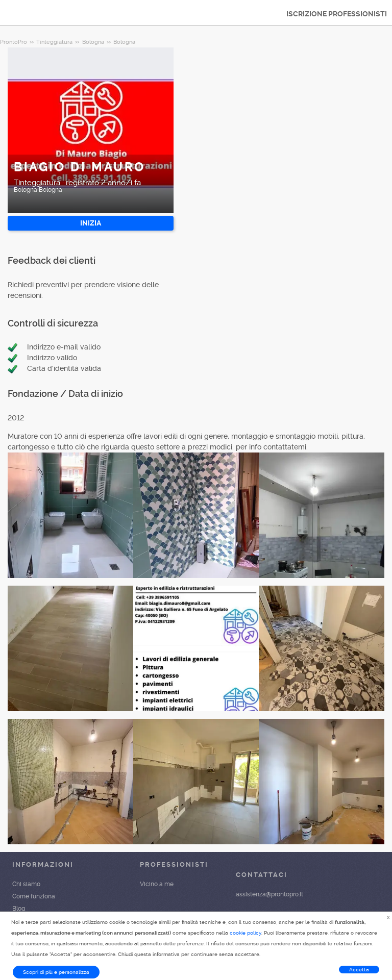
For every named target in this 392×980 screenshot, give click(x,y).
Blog (19, 909)
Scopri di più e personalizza (56, 972)
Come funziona (34, 896)
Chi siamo (26, 884)
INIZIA (91, 223)
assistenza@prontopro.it (269, 894)
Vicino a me (157, 884)
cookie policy (246, 933)
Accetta (359, 970)
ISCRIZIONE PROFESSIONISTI (337, 14)
